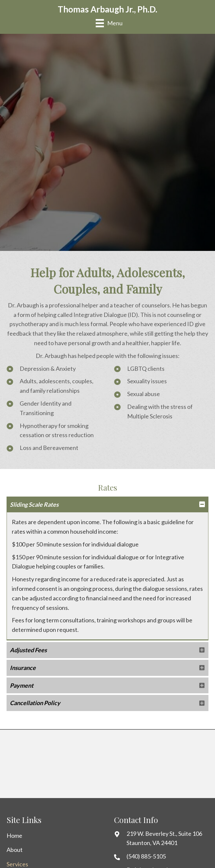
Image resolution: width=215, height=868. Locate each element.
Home (14, 835)
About (15, 850)
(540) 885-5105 (146, 856)
